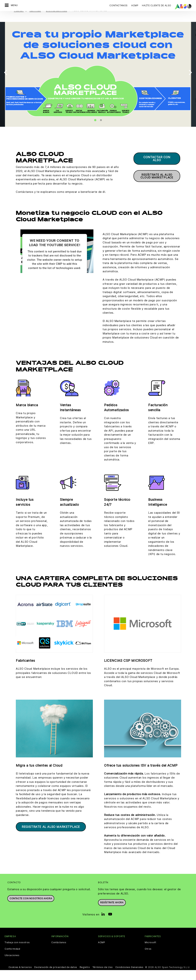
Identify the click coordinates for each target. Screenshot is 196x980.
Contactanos (119, 5)
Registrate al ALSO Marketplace (51, 837)
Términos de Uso (103, 977)
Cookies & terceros (20, 977)
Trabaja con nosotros (17, 952)
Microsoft (150, 952)
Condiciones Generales (129, 977)
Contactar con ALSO (157, 169)
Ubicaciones (12, 965)
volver (19, 20)
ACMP (101, 952)
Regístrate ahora (112, 912)
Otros (148, 959)
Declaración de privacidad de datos (56, 977)
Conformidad (12, 959)
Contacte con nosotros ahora (31, 908)
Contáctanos (59, 952)
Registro (85, 977)
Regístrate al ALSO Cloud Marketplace (157, 186)
